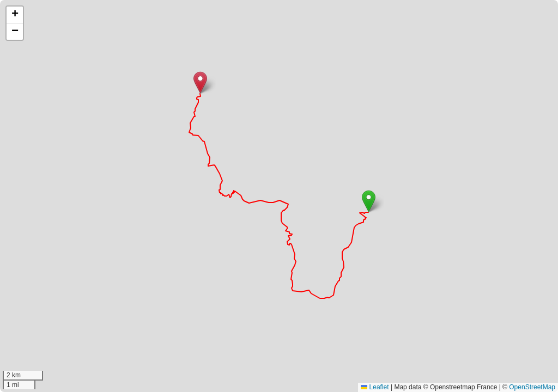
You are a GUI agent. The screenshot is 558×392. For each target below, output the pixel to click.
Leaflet (375, 387)
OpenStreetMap (532, 387)
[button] (369, 201)
